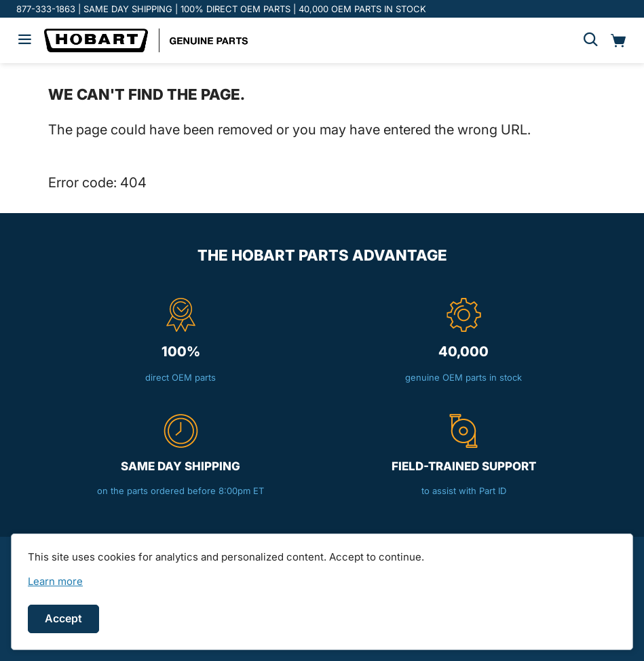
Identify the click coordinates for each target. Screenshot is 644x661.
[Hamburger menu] (25, 40)
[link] (55, 581)
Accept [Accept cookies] (63, 618)
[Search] (590, 40)
